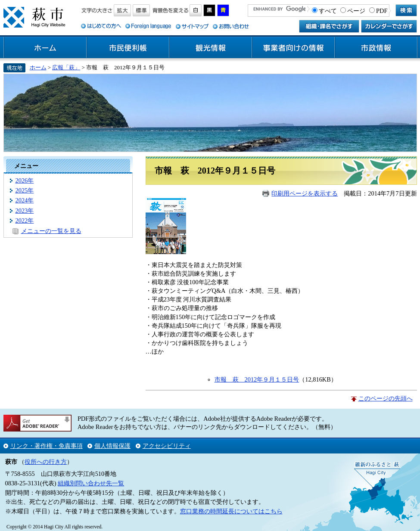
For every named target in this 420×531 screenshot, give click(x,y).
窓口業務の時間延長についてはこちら (231, 511)
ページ (356, 11)
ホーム (45, 48)
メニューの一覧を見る (51, 231)
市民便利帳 (128, 48)
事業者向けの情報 (293, 48)
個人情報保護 (112, 446)
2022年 (25, 220)
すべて (328, 11)
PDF (382, 11)
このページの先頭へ (386, 398)
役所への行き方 (46, 462)
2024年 (25, 200)
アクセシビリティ (167, 446)
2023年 (25, 211)
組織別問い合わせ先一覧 (91, 483)
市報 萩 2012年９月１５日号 (257, 379)
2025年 (25, 190)
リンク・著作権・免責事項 (47, 446)
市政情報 (376, 48)
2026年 (25, 180)
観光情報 (211, 48)
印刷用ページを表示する (305, 193)
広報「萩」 (66, 67)
